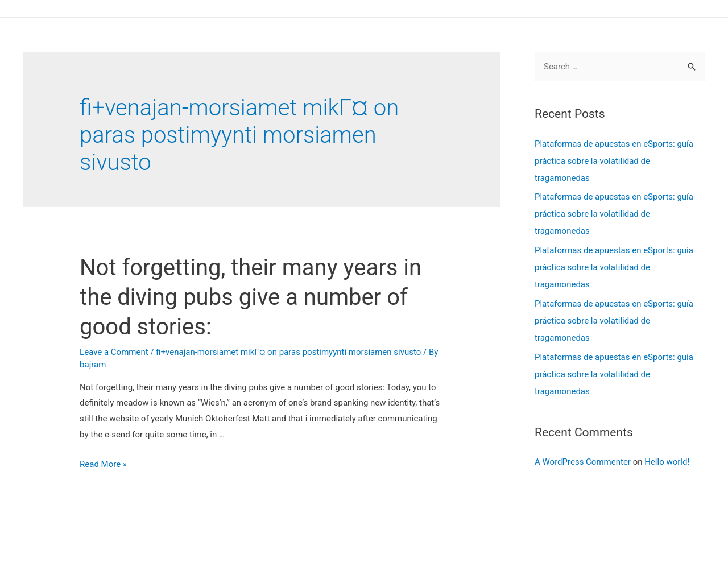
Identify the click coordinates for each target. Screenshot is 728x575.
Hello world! (667, 462)
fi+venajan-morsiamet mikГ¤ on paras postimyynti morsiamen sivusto (288, 352)
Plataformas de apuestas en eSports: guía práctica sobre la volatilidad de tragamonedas (614, 161)
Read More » (103, 464)
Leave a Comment (114, 352)
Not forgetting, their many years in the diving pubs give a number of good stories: (251, 297)
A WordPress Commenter (583, 462)
